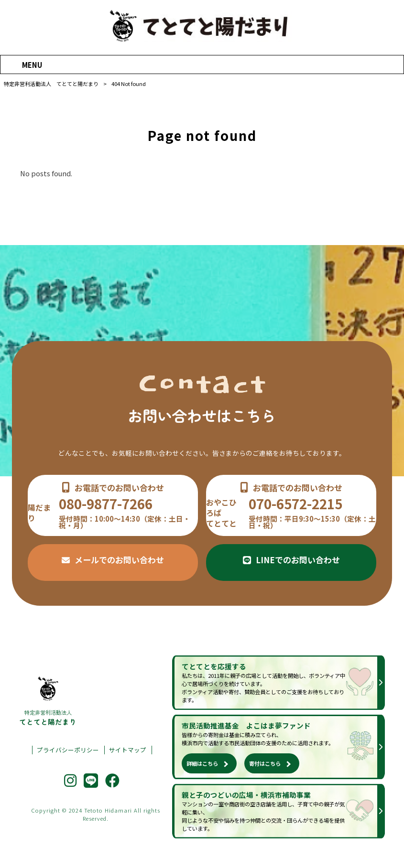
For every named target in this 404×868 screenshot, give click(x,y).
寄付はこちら (265, 763)
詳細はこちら (202, 763)
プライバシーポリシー (68, 750)
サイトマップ (128, 750)
